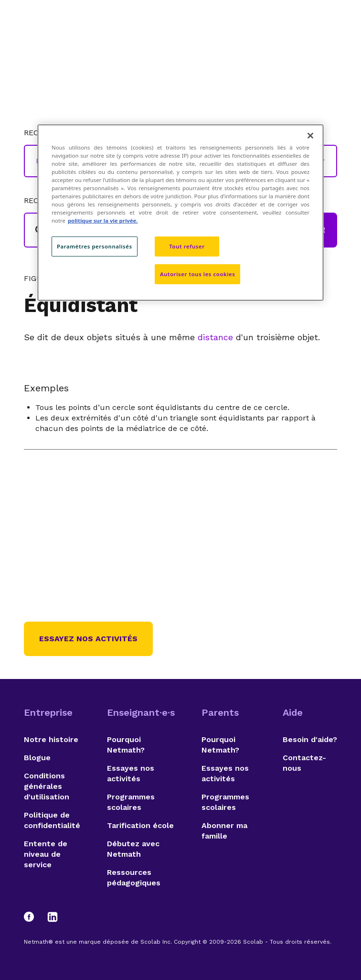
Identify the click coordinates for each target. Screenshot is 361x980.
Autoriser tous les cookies (197, 274)
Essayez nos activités (88, 639)
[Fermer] (310, 135)
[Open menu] (329, 31)
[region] (180, 212)
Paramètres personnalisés (95, 246)
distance (215, 337)
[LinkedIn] (53, 917)
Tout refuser (187, 246)
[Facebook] (33, 917)
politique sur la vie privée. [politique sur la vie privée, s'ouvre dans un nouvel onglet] (103, 221)
